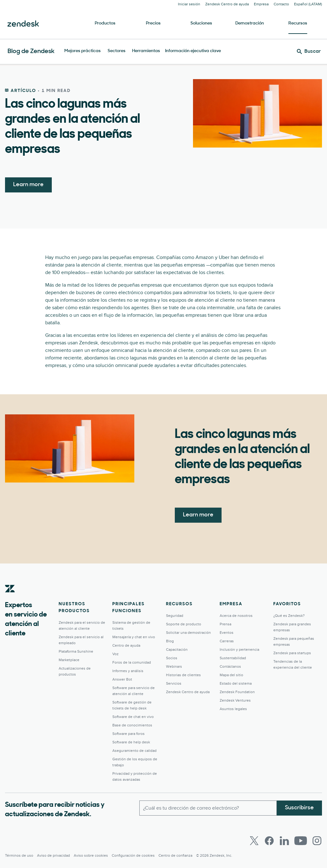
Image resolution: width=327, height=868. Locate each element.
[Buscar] (309, 51)
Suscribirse (299, 808)
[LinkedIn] (284, 841)
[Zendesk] (10, 598)
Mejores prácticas (83, 51)
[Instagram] (317, 841)
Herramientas (146, 51)
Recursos (298, 23)
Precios (153, 23)
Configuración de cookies (133, 856)
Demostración (250, 23)
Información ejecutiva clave (193, 51)
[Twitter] (254, 841)
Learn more (28, 185)
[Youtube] (301, 841)
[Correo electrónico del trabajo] (208, 808)
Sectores (117, 51)
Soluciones (201, 23)
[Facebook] (269, 841)
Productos (105, 23)
